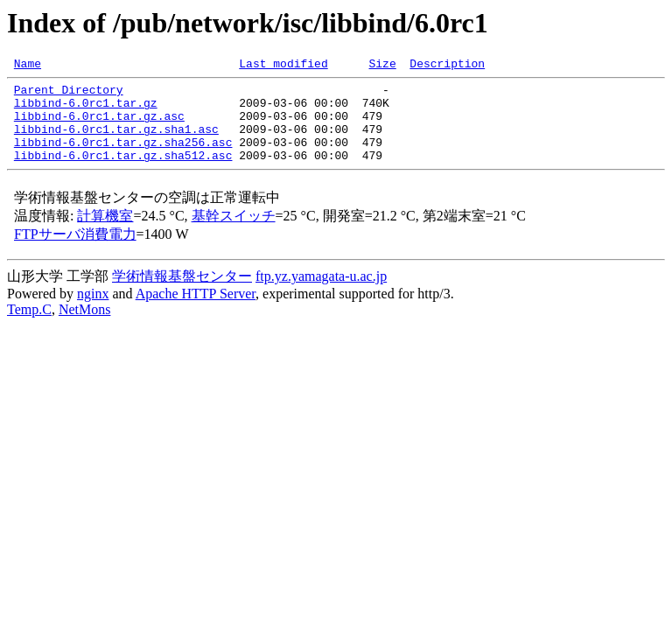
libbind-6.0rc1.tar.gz (86, 110)
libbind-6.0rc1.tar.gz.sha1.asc (116, 142)
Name (28, 66)
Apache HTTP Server (196, 312)
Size (382, 66)
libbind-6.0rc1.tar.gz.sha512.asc (123, 173)
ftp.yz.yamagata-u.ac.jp (321, 294)
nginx (93, 312)
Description (447, 66)
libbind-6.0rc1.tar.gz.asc (99, 126)
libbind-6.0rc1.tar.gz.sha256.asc (123, 157)
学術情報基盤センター (182, 294)
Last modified (283, 66)
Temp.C (29, 328)
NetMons (85, 328)
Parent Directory (69, 94)
